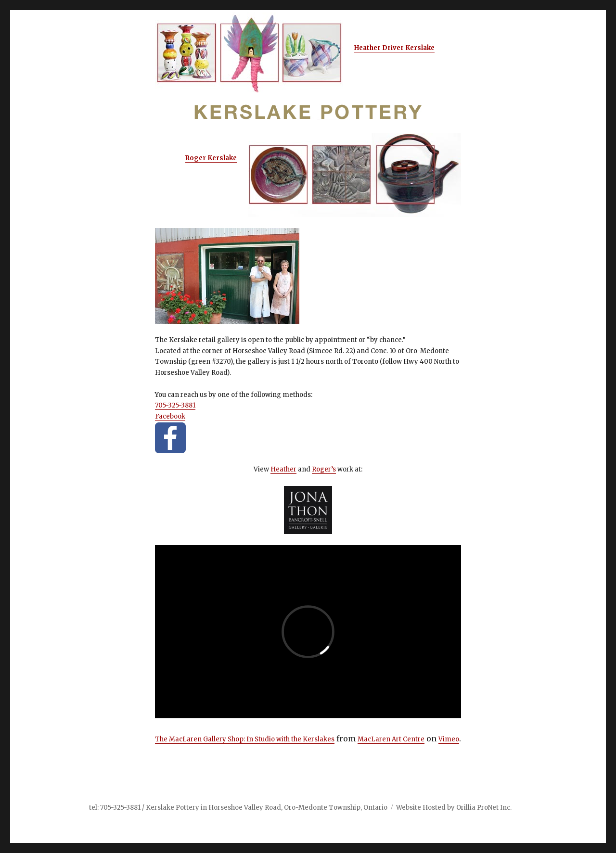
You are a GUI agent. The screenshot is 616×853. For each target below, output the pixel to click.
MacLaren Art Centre (391, 739)
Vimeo (449, 739)
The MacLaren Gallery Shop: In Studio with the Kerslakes (245, 739)
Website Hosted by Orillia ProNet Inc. (454, 808)
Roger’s (324, 469)
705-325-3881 (175, 405)
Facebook (170, 416)
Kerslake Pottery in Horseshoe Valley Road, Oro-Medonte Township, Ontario (267, 808)
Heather (283, 469)
